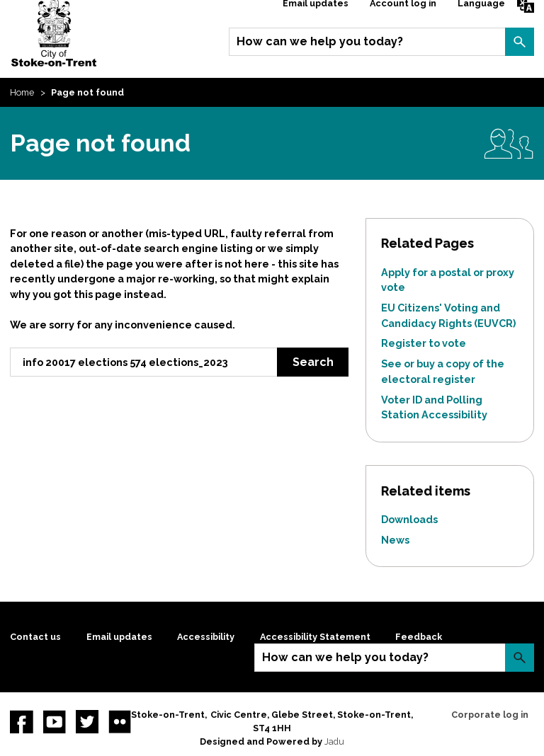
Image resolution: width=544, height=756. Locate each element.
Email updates (119, 637)
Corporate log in (490, 715)
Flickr (120, 721)
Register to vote (424, 343)
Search (519, 42)
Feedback (419, 637)
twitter (87, 721)
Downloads (409, 519)
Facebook (21, 721)
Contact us (35, 637)
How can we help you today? (320, 41)
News (395, 540)
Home (22, 92)
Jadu (334, 741)
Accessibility (206, 637)
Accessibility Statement (315, 637)
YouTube (55, 721)
